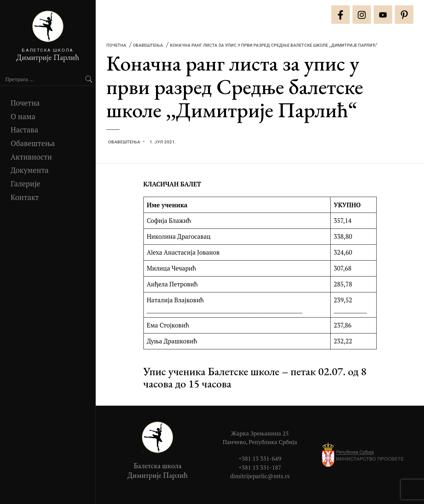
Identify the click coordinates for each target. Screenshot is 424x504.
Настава (24, 130)
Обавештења (33, 143)
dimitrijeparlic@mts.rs (260, 476)
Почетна (25, 103)
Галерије (26, 184)
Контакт (25, 197)
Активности (31, 157)
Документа (30, 170)
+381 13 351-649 (260, 458)
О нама (23, 116)
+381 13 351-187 (260, 467)
